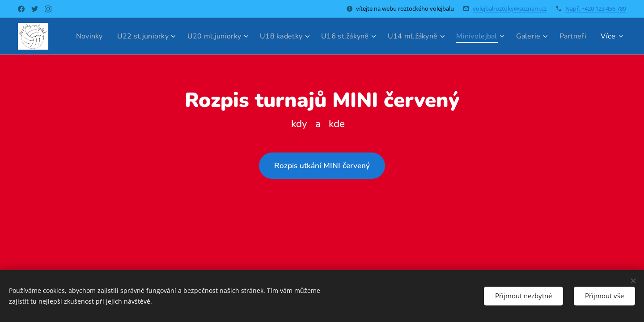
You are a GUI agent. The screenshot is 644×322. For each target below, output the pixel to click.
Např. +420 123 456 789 (596, 8)
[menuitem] (112, 36)
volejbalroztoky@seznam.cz (510, 8)
